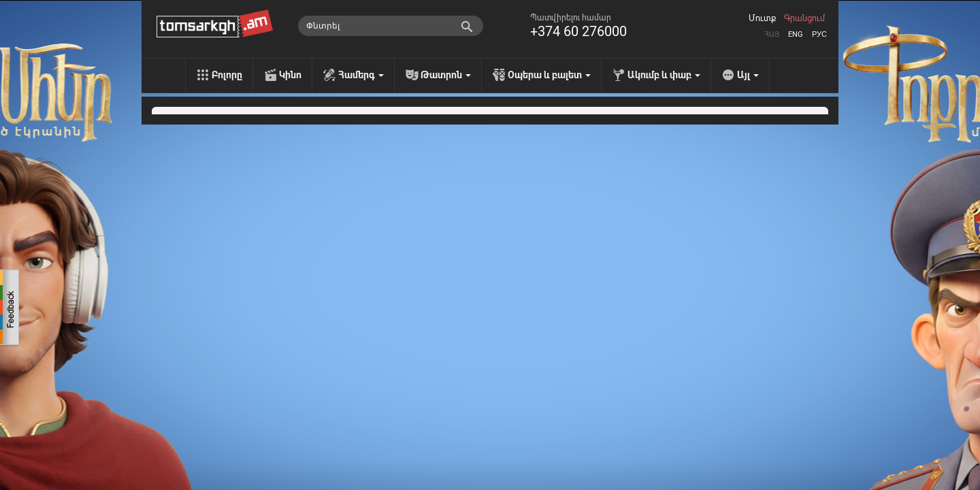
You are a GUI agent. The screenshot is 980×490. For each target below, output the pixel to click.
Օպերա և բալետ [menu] (549, 75)
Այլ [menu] (748, 75)
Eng (796, 34)
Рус (819, 34)
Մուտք (762, 18)
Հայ (772, 34)
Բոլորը (227, 75)
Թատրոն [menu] (446, 75)
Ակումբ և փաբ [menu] (664, 75)
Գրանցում (804, 18)
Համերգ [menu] (361, 75)
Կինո (290, 75)
